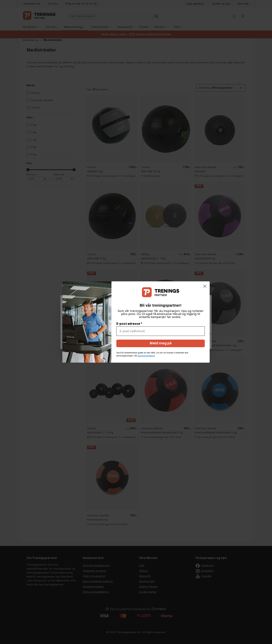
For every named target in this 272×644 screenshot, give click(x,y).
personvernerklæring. (146, 356)
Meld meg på (161, 343)
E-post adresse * (129, 324)
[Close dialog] (205, 286)
